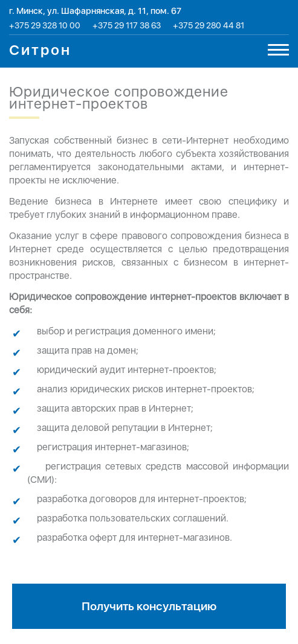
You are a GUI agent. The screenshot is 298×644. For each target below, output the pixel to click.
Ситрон (40, 50)
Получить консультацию (149, 606)
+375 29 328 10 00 (45, 25)
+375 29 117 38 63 (127, 25)
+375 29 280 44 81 (209, 25)
